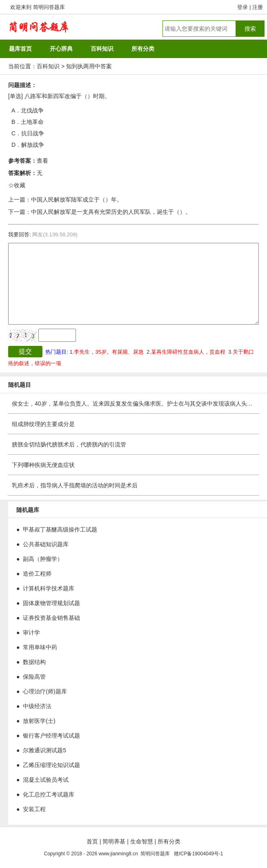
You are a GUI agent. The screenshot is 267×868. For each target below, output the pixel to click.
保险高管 (34, 677)
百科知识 (48, 66)
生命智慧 (142, 841)
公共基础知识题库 (46, 544)
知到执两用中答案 (89, 66)
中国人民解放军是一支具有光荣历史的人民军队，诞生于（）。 (111, 212)
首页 (92, 841)
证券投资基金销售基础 (51, 618)
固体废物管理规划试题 (51, 603)
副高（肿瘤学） (43, 559)
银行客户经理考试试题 (51, 736)
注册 (258, 7)
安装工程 (34, 809)
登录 (243, 7)
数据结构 (34, 662)
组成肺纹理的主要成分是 (43, 424)
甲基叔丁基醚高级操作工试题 (60, 529)
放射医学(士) (39, 721)
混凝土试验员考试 (46, 780)
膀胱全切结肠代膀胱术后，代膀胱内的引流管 (69, 444)
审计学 (31, 632)
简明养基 (114, 841)
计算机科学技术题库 (49, 588)
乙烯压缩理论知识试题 (51, 765)
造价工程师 (37, 574)
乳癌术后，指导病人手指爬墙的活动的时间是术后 (75, 485)
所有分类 (169, 841)
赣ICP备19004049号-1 (198, 854)
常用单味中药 (40, 647)
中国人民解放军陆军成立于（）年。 (77, 200)
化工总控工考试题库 (49, 794)
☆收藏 (17, 185)
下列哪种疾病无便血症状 (43, 465)
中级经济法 (37, 706)
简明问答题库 (49, 7)
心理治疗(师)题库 (45, 691)
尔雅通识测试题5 (44, 750)
